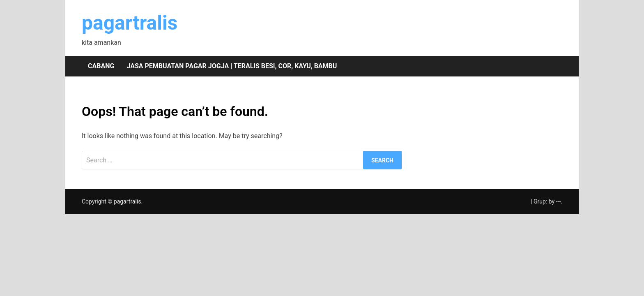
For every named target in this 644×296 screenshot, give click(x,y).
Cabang (101, 66)
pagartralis (130, 23)
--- (559, 201)
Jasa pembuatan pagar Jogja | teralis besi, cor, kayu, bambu (232, 66)
